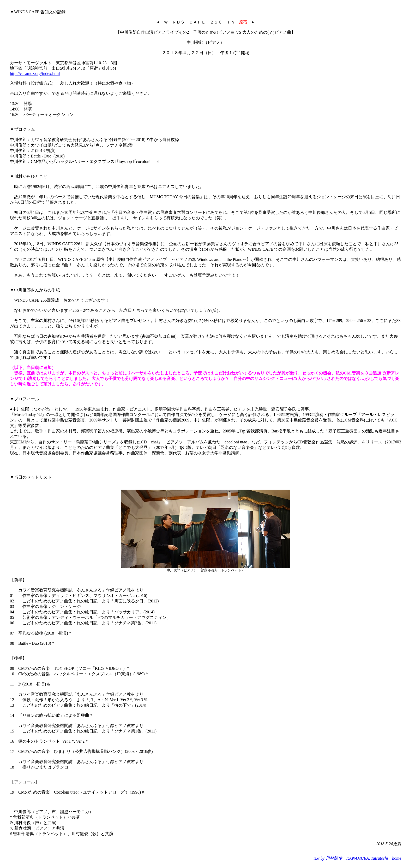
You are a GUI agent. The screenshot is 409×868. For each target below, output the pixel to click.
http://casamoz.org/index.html (35, 74)
